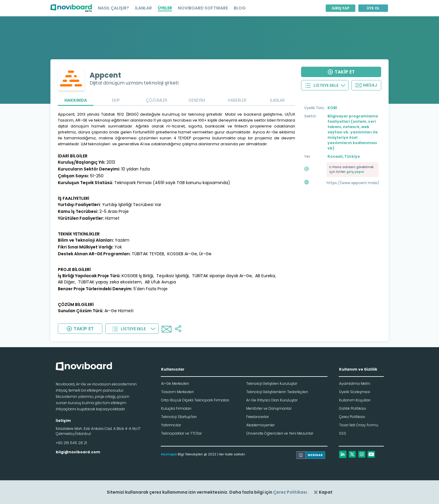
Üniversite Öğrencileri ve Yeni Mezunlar (280, 433)
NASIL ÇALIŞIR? (113, 8)
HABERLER (237, 100)
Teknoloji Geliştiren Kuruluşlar (272, 383)
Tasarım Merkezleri (177, 392)
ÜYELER (165, 8)
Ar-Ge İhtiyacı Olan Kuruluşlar (272, 400)
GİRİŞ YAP (341, 8)
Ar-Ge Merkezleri (175, 383)
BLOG (240, 8)
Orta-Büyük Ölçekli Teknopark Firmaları (195, 400)
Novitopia (169, 454)
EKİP (116, 100)
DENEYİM (197, 100)
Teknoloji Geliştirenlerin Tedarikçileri (277, 392)
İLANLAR (143, 8)
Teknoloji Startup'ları (179, 417)
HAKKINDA (76, 100)
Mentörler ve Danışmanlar (269, 408)
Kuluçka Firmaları (176, 408)
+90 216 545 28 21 (71, 443)
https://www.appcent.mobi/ (353, 183)
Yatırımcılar (171, 425)
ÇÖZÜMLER (156, 100)
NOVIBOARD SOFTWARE (203, 8)
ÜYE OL (373, 8)
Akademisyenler (260, 425)
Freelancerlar (257, 417)
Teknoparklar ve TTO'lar (181, 433)
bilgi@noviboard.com (78, 452)
